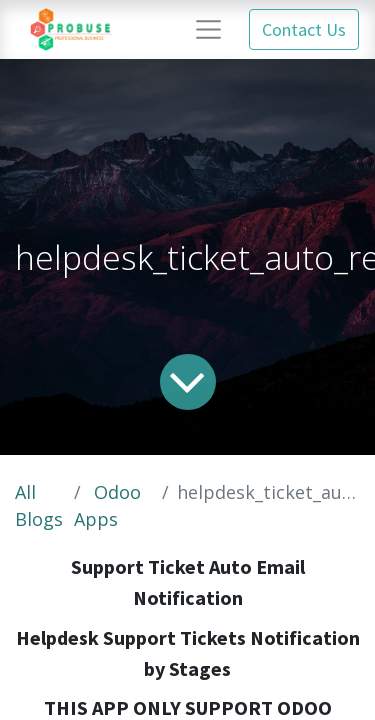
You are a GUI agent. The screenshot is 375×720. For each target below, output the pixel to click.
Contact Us (304, 29)
